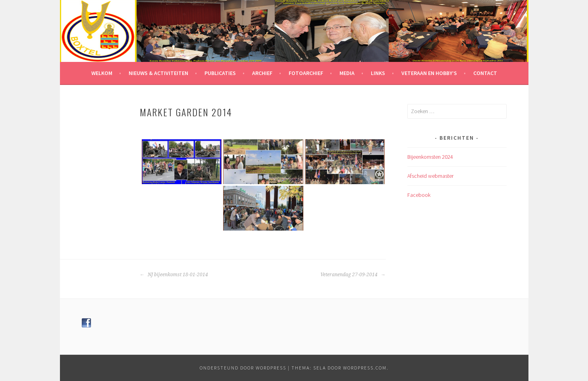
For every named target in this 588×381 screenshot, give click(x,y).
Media (347, 73)
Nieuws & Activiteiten (158, 73)
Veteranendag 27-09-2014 (353, 275)
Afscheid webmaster (430, 176)
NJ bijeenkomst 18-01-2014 (174, 275)
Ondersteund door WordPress (243, 368)
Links (378, 73)
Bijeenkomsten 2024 (430, 157)
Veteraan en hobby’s (429, 73)
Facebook (419, 195)
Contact (485, 73)
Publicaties (220, 73)
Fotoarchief (306, 73)
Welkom (102, 73)
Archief (262, 73)
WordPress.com (365, 368)
